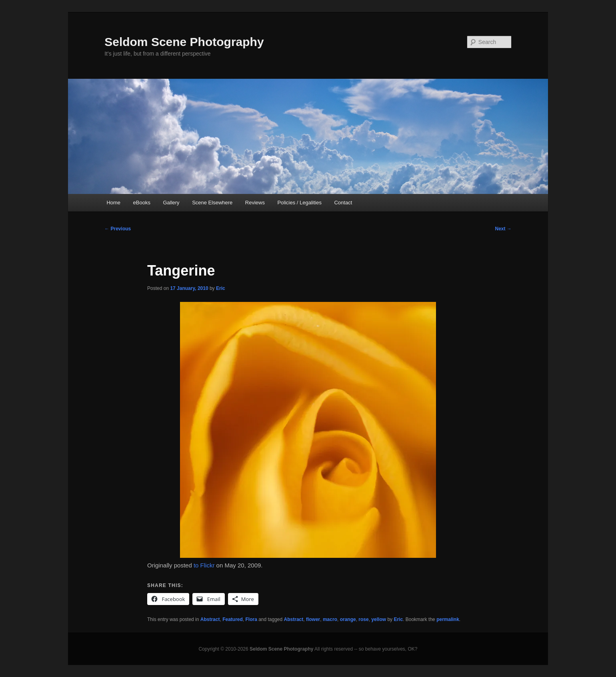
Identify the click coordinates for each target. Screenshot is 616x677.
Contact (343, 203)
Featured (233, 619)
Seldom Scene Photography (184, 42)
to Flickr (204, 565)
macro (330, 619)
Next (503, 229)
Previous (118, 229)
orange (348, 619)
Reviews (255, 203)
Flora (251, 619)
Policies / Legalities (299, 203)
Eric (221, 288)
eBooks (142, 203)
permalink (448, 619)
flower (313, 619)
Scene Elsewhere (212, 203)
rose (363, 619)
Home (113, 203)
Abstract (210, 619)
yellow (379, 619)
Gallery (171, 203)
